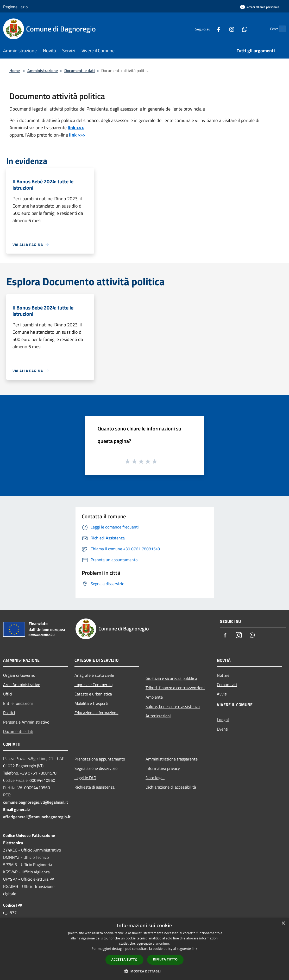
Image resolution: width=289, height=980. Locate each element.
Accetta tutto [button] (124, 960)
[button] (144, 971)
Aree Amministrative (22, 685)
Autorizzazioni (158, 716)
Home (15, 70)
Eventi (223, 729)
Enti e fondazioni (18, 703)
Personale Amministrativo (26, 722)
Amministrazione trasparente (172, 759)
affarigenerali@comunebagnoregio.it (37, 817)
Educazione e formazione (96, 713)
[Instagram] (220, 29)
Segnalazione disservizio (96, 768)
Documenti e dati (80, 70)
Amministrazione (43, 70)
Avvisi (222, 694)
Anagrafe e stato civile (94, 675)
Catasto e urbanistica (93, 694)
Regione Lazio (15, 7)
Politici (9, 713)
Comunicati (227, 685)
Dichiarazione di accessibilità (171, 787)
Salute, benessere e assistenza (173, 706)
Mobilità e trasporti (91, 703)
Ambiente (154, 697)
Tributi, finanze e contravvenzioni (175, 688)
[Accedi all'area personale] (260, 7)
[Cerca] (280, 29)
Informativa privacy (163, 768)
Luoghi (223, 720)
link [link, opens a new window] (195, 949)
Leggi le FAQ (85, 778)
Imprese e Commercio (93, 685)
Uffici (8, 694)
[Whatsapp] (233, 29)
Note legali (155, 778)
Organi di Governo (19, 675)
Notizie (223, 675)
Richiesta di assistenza (95, 787)
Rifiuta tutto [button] (165, 959)
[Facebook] (207, 29)
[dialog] (144, 949)
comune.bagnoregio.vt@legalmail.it (36, 802)
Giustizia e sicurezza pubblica (171, 678)
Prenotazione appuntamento (100, 759)
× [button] (283, 923)
